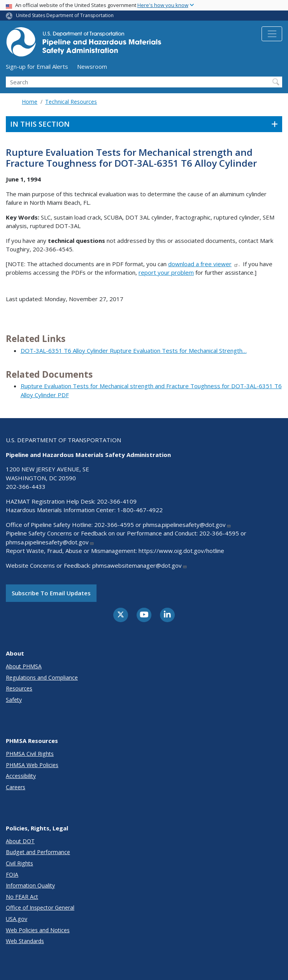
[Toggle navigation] (272, 34)
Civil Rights (19, 863)
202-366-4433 (26, 487)
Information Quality (30, 885)
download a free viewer (203, 264)
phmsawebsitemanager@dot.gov (140, 565)
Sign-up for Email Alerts (37, 66)
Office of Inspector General (40, 908)
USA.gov (17, 919)
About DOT (20, 841)
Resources (19, 688)
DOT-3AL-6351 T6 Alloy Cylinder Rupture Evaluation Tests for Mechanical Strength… (134, 350)
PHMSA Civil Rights (30, 754)
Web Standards (25, 941)
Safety (14, 700)
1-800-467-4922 (140, 510)
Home (30, 102)
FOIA (12, 875)
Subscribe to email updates (51, 593)
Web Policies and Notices (38, 930)
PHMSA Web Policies (32, 765)
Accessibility (21, 776)
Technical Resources (71, 102)
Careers (16, 787)
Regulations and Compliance (42, 677)
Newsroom (92, 66)
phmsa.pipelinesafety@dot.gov (187, 525)
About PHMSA (24, 666)
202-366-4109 (117, 501)
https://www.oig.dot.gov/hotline (181, 551)
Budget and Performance (38, 852)
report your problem (166, 272)
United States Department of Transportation (65, 15)
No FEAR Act (22, 897)
